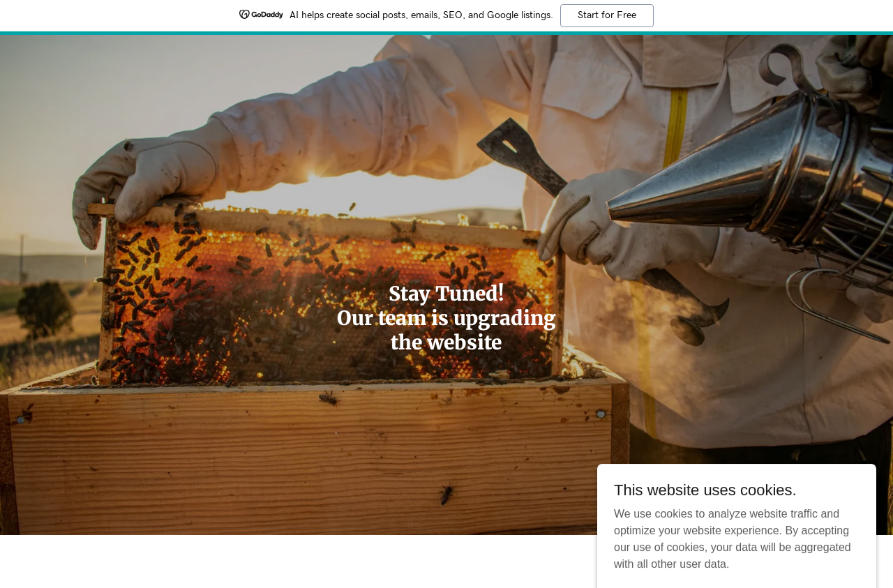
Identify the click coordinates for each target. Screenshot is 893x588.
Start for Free (607, 15)
